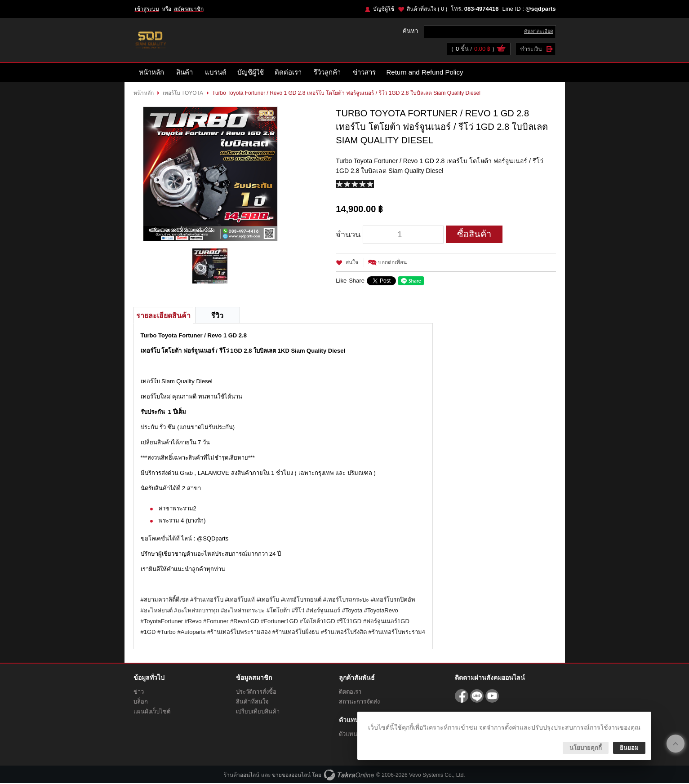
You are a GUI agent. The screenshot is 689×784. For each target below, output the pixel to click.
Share (357, 281)
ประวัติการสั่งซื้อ (256, 693)
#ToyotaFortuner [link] (162, 622)
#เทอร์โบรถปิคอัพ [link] (393, 600)
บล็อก (141, 702)
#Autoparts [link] (191, 633)
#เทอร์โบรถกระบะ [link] (346, 600)
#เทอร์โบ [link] (268, 600)
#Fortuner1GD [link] (279, 622)
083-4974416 (482, 9)
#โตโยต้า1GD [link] (318, 622)
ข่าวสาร (364, 73)
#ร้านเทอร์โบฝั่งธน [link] (296, 633)
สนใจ (352, 263)
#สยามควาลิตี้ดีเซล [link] (165, 600)
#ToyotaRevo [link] (381, 611)
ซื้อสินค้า (474, 235)
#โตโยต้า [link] (278, 611)
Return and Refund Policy (425, 73)
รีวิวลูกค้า (327, 73)
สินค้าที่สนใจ (427, 9)
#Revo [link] (193, 622)
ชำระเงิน (531, 50)
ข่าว (139, 693)
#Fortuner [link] (216, 622)
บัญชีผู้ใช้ (384, 9)
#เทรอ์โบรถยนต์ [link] (301, 600)
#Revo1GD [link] (244, 622)
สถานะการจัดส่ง (359, 702)
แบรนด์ (216, 73)
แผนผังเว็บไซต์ (152, 712)
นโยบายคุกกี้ (586, 748)
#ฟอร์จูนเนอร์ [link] (323, 611)
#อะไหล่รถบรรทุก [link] (196, 611)
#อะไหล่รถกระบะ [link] (243, 611)
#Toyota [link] (352, 611)
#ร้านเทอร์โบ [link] (207, 600)
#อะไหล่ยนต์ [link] (157, 611)
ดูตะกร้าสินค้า (501, 50)
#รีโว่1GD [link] (349, 622)
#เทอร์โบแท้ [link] (240, 600)
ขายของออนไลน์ (291, 776)
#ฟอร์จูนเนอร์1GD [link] (386, 622)
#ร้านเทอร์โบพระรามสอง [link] (239, 633)
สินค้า (184, 73)
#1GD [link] (148, 633)
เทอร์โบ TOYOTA (183, 94)
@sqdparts (541, 9)
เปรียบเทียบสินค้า (258, 712)
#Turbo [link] (167, 633)
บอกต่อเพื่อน (392, 263)
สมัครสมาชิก (189, 9)
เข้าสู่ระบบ (147, 9)
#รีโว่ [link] (298, 611)
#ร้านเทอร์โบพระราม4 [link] (397, 633)
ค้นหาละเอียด (539, 31)
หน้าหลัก (151, 73)
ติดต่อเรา (288, 73)
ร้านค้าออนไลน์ (242, 776)
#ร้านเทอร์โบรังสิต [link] (344, 633)
